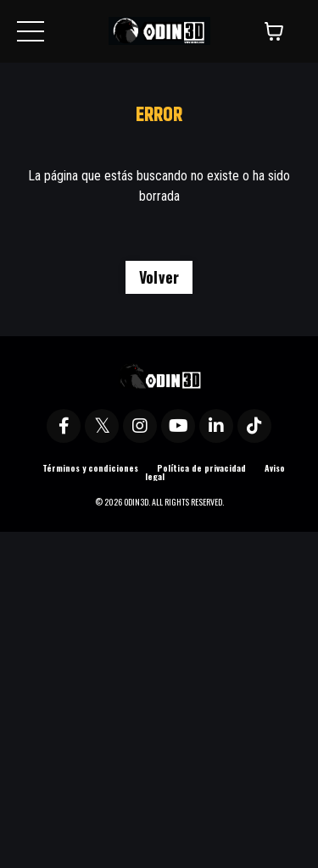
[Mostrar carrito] (274, 31)
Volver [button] (159, 277)
